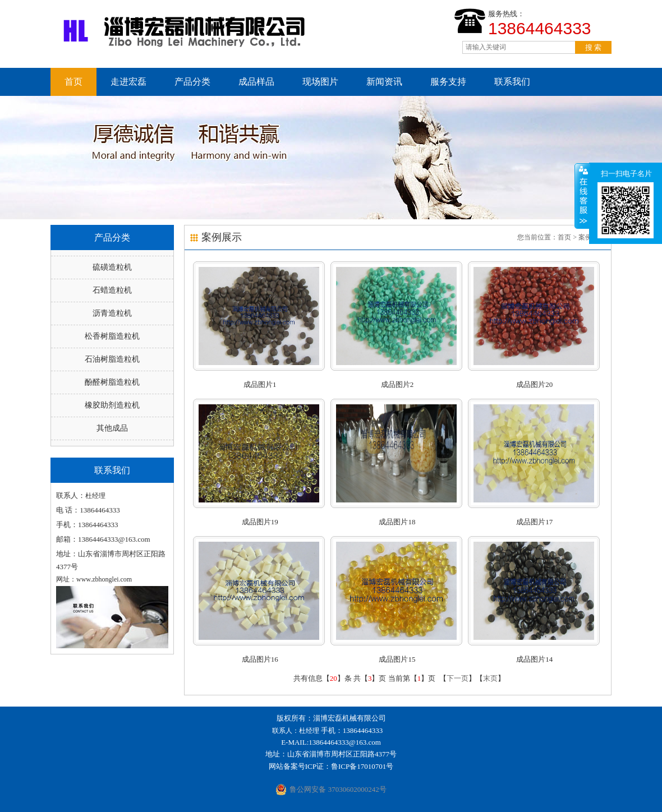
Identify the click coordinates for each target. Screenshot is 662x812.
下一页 (458, 678)
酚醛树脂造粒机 (112, 382)
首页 (73, 82)
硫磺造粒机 (112, 267)
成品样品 (256, 82)
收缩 (582, 196)
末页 (490, 678)
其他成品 (112, 428)
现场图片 (320, 82)
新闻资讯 (384, 82)
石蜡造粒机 (112, 290)
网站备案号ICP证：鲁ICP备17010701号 (331, 766)
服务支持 (448, 82)
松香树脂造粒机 (112, 336)
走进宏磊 (128, 82)
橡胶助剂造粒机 (112, 405)
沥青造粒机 (112, 313)
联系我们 (512, 82)
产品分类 (192, 82)
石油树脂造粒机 (112, 359)
